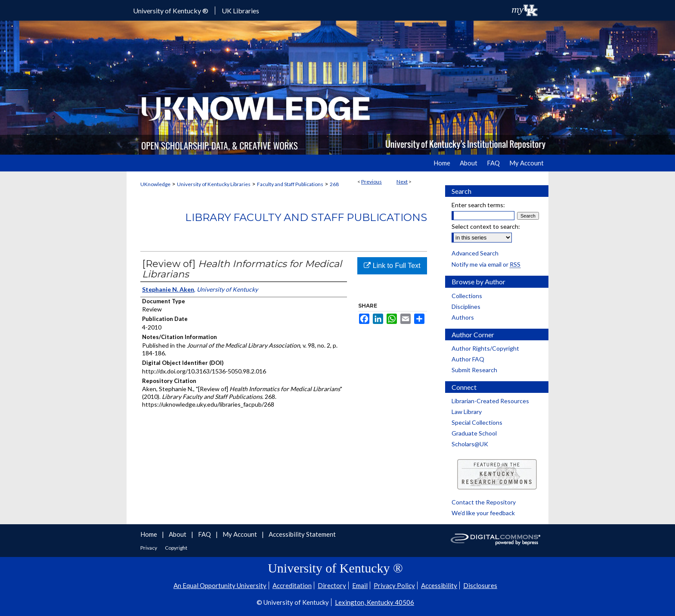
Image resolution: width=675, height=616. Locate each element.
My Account (240, 534)
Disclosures (480, 585)
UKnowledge (155, 184)
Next (402, 182)
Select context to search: (486, 226)
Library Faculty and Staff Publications (306, 217)
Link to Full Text (392, 266)
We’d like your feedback (483, 513)
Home (149, 534)
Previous (372, 182)
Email (360, 585)
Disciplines (466, 306)
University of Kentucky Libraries (214, 184)
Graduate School (474, 433)
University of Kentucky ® (171, 11)
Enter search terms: (478, 205)
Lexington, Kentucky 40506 (375, 602)
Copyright (176, 548)
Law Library (467, 412)
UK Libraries (240, 11)
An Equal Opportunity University (220, 585)
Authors (463, 317)
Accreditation (292, 585)
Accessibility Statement (302, 534)
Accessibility (439, 585)
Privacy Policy (394, 585)
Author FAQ (468, 359)
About (178, 534)
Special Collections (477, 422)
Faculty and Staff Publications (290, 184)
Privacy (149, 548)
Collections (467, 296)
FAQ (205, 534)
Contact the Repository (484, 502)
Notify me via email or (486, 264)
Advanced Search (475, 253)
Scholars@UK (470, 444)
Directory (332, 585)
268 (334, 184)
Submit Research (474, 370)
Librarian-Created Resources (490, 401)
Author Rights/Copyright (485, 348)
